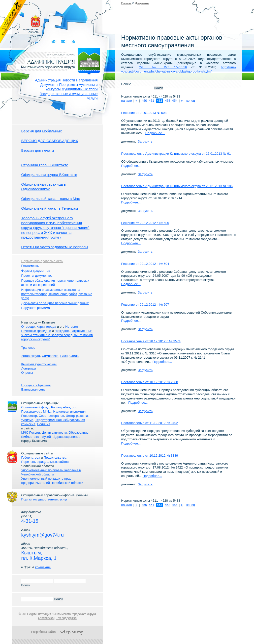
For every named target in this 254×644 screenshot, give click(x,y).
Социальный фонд (35, 407)
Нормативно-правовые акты (42, 261)
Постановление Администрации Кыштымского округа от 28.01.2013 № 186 (177, 186)
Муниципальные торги (79, 89)
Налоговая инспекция (70, 411)
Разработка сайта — (57, 632)
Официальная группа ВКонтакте (49, 175)
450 (144, 101)
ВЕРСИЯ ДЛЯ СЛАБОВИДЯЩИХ (50, 141)
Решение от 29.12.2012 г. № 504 (145, 264)
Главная (126, 3)
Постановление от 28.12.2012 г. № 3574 (151, 341)
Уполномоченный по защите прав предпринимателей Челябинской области (52, 481)
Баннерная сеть (33, 389)
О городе (28, 327)
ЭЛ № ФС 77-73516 (163, 67)
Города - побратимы (36, 385)
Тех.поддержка (66, 618)
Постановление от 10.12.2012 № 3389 (150, 456)
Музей (47, 437)
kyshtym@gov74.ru (43, 535)
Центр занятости (54, 433)
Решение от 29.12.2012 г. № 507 (145, 305)
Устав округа (31, 356)
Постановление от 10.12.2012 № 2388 (150, 382)
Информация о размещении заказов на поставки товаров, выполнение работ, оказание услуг (57, 294)
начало (127, 101)
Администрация (48, 80)
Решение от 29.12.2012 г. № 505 (145, 223)
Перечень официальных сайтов (45, 462)
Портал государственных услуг (44, 499)
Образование (79, 433)
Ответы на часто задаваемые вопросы (55, 247)
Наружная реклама (36, 308)
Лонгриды (29, 368)
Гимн (64, 356)
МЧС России (31, 433)
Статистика (46, 618)
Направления (87, 80)
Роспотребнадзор (64, 407)
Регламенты (30, 266)
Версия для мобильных (42, 131)
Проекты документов (37, 276)
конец (191, 101)
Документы (49, 85)
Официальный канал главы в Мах (51, 199)
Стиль (74, 356)
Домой (54, 41)
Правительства (55, 458)
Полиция (44, 424)
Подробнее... (155, 133)
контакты (43, 567)
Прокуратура (31, 411)
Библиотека (31, 437)
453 (168, 101)
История (71, 327)
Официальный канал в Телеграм (50, 208)
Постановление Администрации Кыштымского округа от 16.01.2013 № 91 (176, 154)
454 (175, 101)
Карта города (46, 327)
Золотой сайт (13, 22)
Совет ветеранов (51, 416)
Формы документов (36, 271)
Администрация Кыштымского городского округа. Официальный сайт (60, 61)
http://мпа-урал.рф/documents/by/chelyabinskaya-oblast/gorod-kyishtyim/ (179, 69)
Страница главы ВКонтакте (45, 165)
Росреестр (29, 416)
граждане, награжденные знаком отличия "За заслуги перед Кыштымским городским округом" (57, 335)
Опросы (27, 373)
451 (152, 101)
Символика (50, 356)
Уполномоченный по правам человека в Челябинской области (51, 472)
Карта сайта (74, 41)
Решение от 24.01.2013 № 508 (144, 113)
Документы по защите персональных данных (55, 303)
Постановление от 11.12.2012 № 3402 (150, 423)
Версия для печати (38, 150)
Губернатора (31, 458)
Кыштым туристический (39, 364)
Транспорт (29, 348)
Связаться (64, 41)
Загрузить (145, 141)
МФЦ (47, 411)
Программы (69, 85)
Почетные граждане (36, 331)
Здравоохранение (67, 437)
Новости (68, 80)
